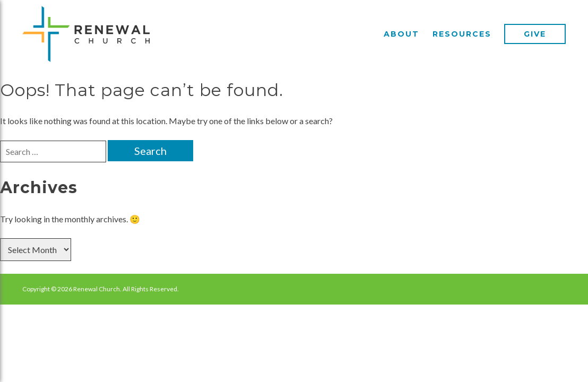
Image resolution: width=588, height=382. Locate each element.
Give (535, 34)
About (401, 34)
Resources (462, 34)
